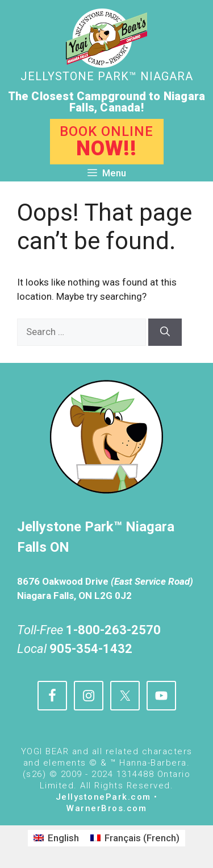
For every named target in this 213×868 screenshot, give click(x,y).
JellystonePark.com (103, 797)
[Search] (165, 332)
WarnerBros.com (106, 808)
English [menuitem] (63, 838)
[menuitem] (56, 838)
